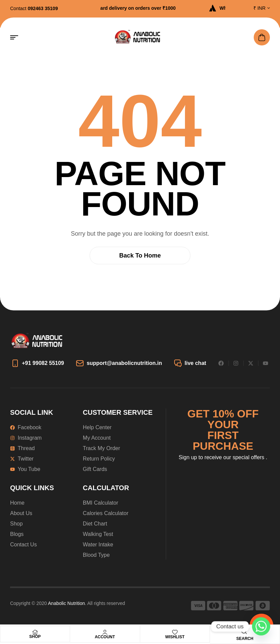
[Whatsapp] (261, 626)
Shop (35, 637)
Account (105, 637)
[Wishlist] (175, 632)
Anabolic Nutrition (66, 603)
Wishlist (175, 637)
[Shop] (35, 632)
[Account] (105, 632)
